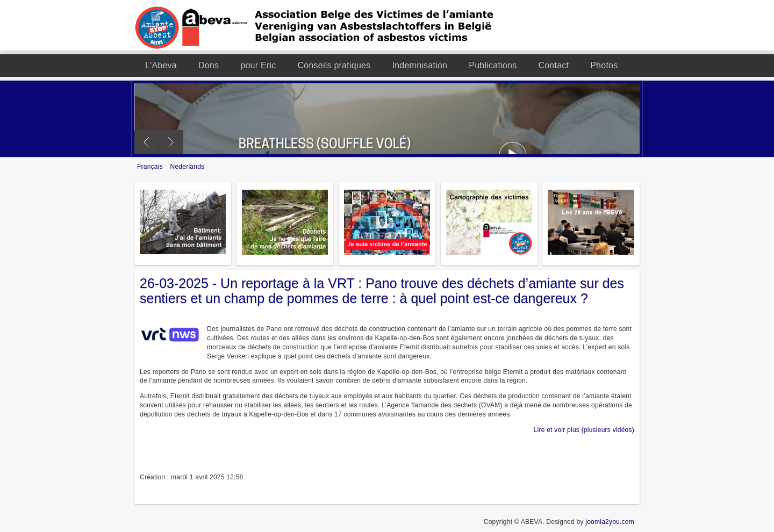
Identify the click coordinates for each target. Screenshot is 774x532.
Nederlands (188, 167)
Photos (604, 65)
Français (151, 167)
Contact (553, 65)
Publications (493, 65)
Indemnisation (420, 65)
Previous (146, 142)
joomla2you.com (610, 522)
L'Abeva (161, 65)
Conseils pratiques (334, 65)
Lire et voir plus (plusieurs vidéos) (584, 430)
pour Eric (258, 65)
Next (171, 142)
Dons (209, 65)
